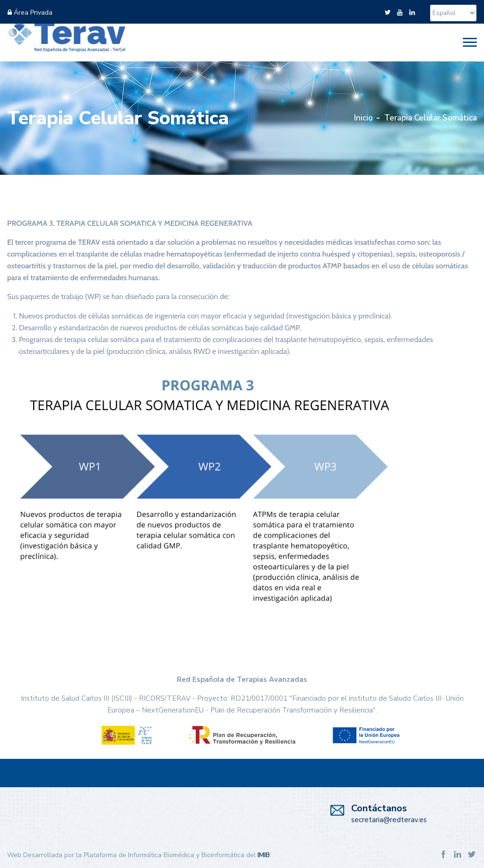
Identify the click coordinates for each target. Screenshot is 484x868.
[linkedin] (412, 13)
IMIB (264, 855)
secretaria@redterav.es (389, 820)
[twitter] (388, 13)
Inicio (363, 118)
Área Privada (30, 13)
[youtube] (400, 13)
